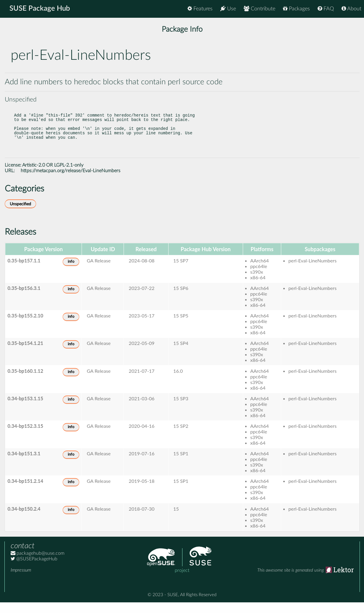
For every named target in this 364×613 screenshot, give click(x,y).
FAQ (326, 9)
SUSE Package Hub (40, 9)
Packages (296, 9)
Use (228, 9)
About (351, 9)
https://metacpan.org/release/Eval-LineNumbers (71, 181)
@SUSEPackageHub (34, 570)
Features (200, 9)
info (71, 272)
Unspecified (20, 215)
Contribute (259, 9)
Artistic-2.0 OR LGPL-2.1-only (53, 176)
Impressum (21, 581)
